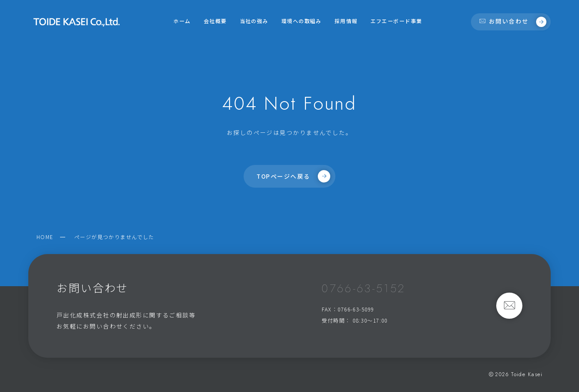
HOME (45, 237)
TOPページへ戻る (293, 176)
